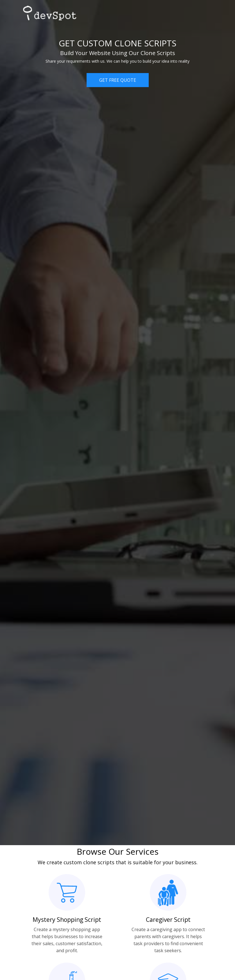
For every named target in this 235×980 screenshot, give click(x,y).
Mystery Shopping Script (67, 920)
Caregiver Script (168, 920)
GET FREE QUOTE (118, 80)
